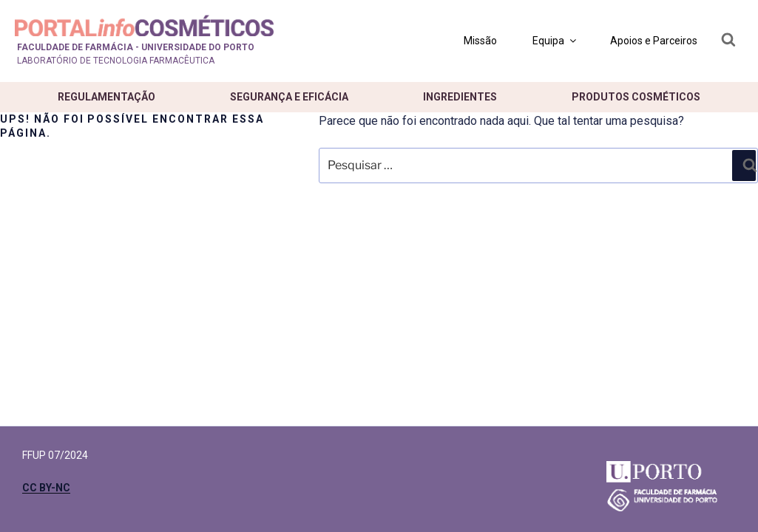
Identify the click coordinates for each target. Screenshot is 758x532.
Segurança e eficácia (289, 97)
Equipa (555, 41)
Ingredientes (460, 97)
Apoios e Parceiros (654, 41)
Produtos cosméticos (636, 97)
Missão (480, 41)
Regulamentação (106, 97)
